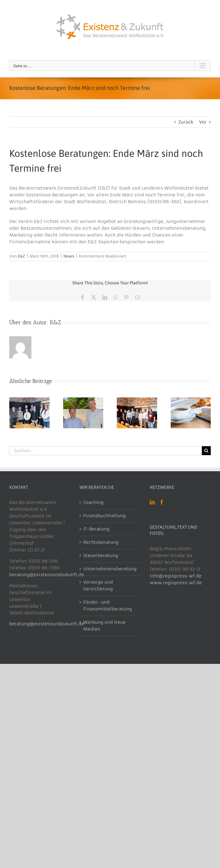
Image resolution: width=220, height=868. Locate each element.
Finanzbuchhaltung (104, 516)
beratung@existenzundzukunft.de (47, 575)
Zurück (186, 122)
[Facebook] (162, 502)
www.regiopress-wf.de (176, 583)
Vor (203, 122)
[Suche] (206, 451)
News (69, 256)
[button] (14, 413)
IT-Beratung (96, 529)
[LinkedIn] (152, 502)
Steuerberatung (101, 556)
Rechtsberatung (101, 542)
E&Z (21, 256)
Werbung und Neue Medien (104, 626)
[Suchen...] (106, 451)
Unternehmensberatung (110, 569)
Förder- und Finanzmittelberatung (108, 606)
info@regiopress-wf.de (176, 576)
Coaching (93, 502)
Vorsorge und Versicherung (98, 585)
